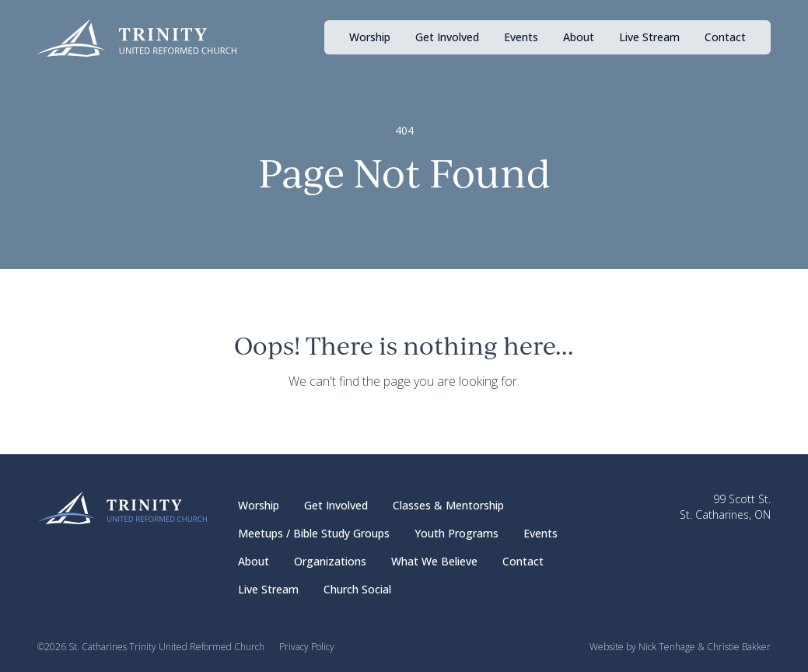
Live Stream (649, 37)
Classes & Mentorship (448, 505)
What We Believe (434, 561)
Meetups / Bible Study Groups (314, 533)
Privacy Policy (307, 647)
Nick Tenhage (667, 647)
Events (521, 37)
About (579, 37)
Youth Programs (456, 533)
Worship (370, 37)
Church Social (357, 589)
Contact (725, 37)
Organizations (330, 561)
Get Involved (447, 37)
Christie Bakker (739, 647)
